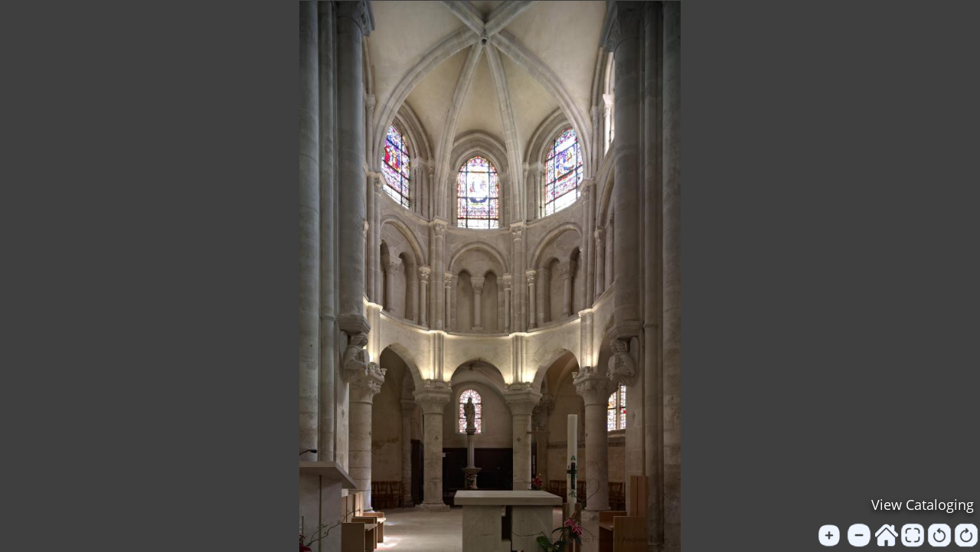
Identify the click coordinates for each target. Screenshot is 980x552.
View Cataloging (923, 505)
